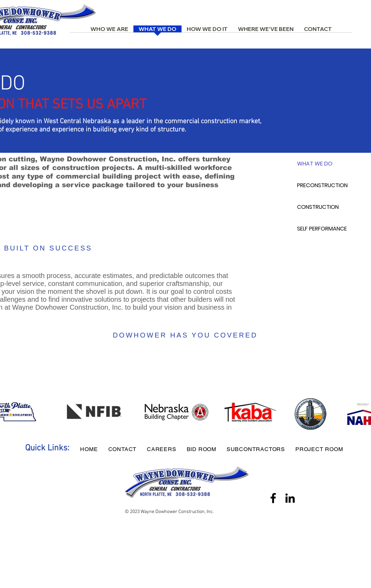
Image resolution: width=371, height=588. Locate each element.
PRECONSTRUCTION (322, 185)
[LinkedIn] (290, 498)
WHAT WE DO (315, 164)
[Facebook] (273, 498)
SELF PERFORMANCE (322, 229)
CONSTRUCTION (318, 207)
